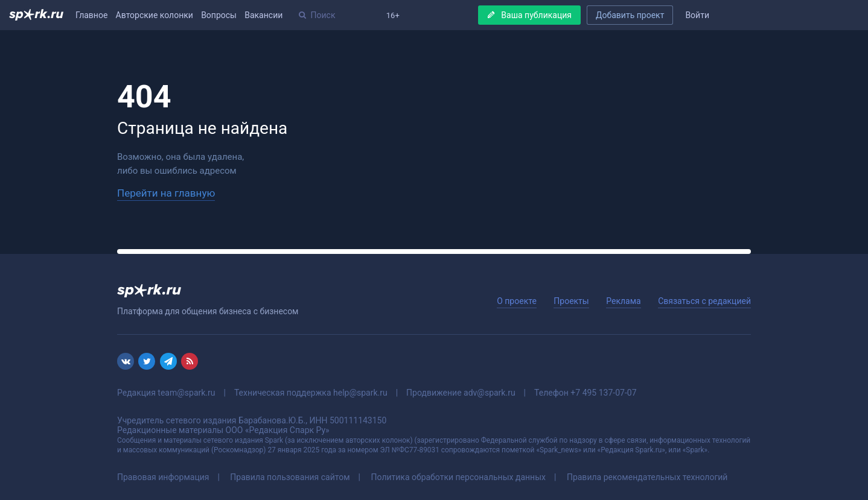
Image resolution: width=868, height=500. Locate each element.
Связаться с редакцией (704, 301)
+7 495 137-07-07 (603, 393)
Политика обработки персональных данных (458, 477)
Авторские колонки (155, 15)
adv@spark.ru (490, 393)
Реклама (623, 301)
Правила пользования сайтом (290, 477)
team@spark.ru (186, 393)
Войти (697, 15)
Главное (91, 15)
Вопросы (219, 15)
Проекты (571, 301)
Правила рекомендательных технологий (647, 477)
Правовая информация (163, 477)
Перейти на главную (166, 193)
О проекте (517, 301)
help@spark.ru (360, 393)
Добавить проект (630, 15)
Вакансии (263, 15)
